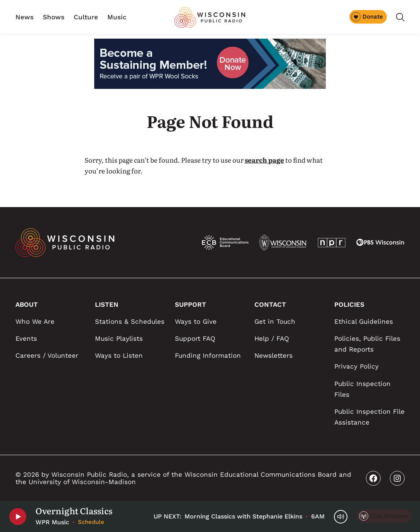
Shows (54, 17)
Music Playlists (119, 338)
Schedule (91, 522)
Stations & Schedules (130, 321)
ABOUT (27, 304)
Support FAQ (195, 338)
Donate (367, 17)
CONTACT (270, 304)
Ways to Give (196, 321)
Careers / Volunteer (47, 355)
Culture (86, 17)
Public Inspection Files (362, 389)
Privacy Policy (356, 366)
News (25, 17)
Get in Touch (275, 321)
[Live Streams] (384, 516)
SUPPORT (191, 304)
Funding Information (208, 355)
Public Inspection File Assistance (369, 417)
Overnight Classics (74, 511)
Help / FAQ (272, 338)
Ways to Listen (119, 355)
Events (26, 338)
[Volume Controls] (341, 517)
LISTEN (107, 304)
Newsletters (274, 355)
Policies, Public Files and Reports (367, 344)
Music (117, 17)
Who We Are (35, 321)
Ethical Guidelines (364, 321)
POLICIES (349, 304)
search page (264, 160)
